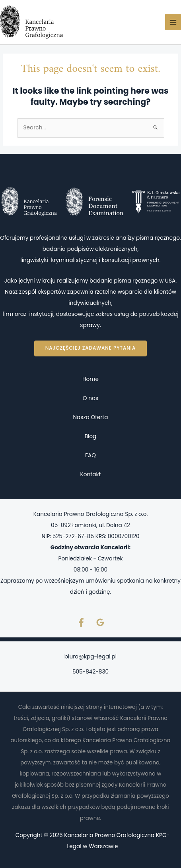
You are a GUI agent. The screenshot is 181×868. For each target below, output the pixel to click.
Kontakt (91, 474)
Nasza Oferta (90, 417)
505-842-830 (90, 672)
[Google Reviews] (100, 622)
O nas (91, 398)
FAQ (90, 455)
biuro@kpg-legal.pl (90, 657)
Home (90, 379)
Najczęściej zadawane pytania (90, 348)
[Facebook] (81, 622)
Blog (91, 436)
